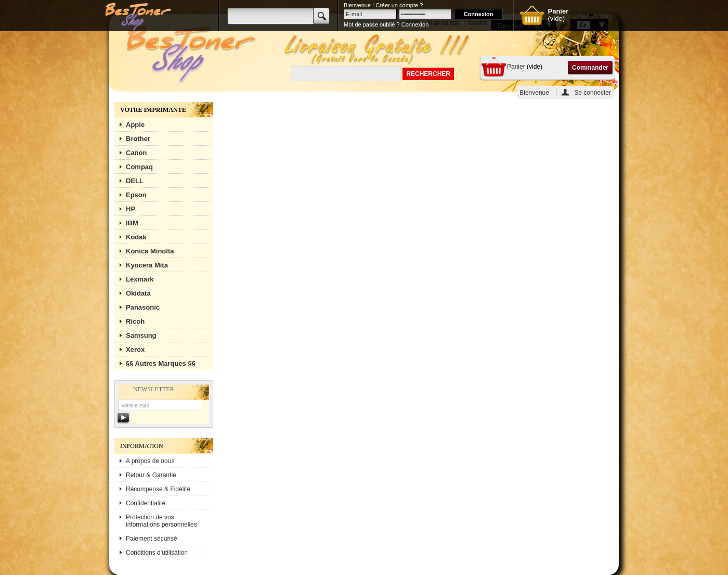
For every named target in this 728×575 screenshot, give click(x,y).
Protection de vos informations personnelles (161, 521)
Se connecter (593, 92)
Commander (590, 68)
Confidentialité (146, 503)
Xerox (135, 349)
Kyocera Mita (147, 265)
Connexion (415, 24)
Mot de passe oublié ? (372, 24)
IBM (132, 223)
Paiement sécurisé (152, 539)
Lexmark (140, 279)
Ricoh (135, 321)
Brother (138, 139)
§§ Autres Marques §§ (161, 363)
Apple (135, 125)
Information (142, 446)
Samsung (141, 335)
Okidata (138, 293)
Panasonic (143, 307)
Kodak (136, 237)
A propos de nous (150, 461)
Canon (136, 153)
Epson (136, 195)
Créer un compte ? (399, 5)
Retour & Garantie (151, 475)
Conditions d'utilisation (157, 553)
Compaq (139, 167)
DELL (135, 181)
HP (131, 209)
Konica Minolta (150, 251)
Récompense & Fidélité (158, 489)
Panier (516, 67)
